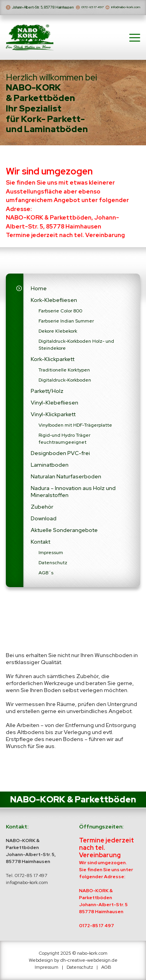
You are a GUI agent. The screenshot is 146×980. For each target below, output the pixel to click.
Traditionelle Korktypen (64, 373)
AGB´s (46, 576)
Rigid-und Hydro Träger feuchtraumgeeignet (64, 442)
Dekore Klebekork (58, 334)
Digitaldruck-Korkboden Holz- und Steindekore (76, 348)
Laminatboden (50, 468)
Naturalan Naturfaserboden (66, 480)
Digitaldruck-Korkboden (65, 383)
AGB (106, 967)
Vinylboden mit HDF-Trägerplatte (75, 428)
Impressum (51, 556)
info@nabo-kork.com (119, 7)
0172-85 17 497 (88, 7)
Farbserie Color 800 (60, 314)
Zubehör (42, 510)
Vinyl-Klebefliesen (55, 406)
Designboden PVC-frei (60, 456)
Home (39, 291)
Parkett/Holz (47, 394)
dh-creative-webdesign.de (89, 960)
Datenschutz (53, 566)
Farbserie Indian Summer (66, 324)
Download (44, 521)
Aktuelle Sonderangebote (64, 533)
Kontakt (40, 545)
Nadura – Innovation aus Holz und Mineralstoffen (73, 495)
